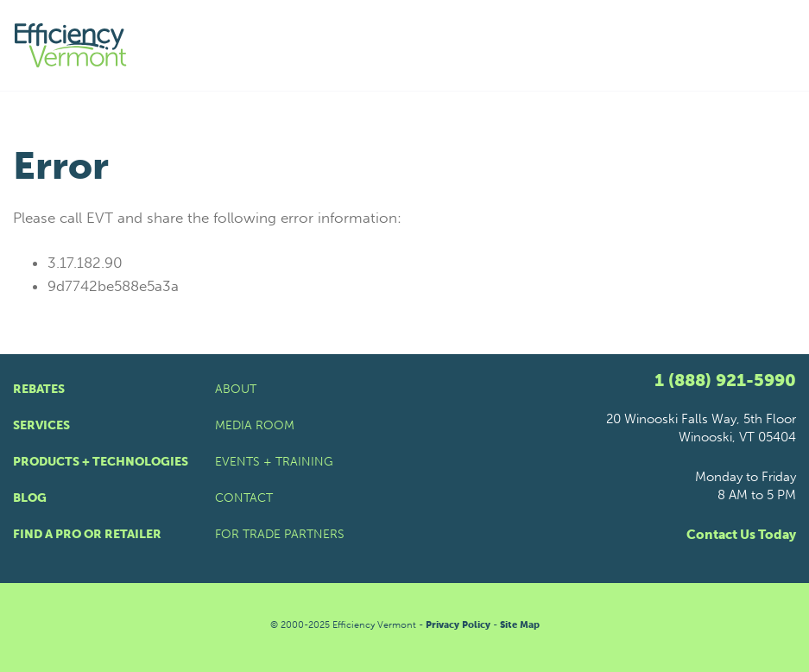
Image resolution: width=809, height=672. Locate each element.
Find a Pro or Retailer (87, 534)
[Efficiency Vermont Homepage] (72, 45)
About (236, 389)
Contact (244, 498)
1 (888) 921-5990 (725, 380)
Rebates (39, 389)
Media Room (255, 425)
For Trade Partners (280, 534)
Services (41, 425)
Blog (30, 498)
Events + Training (274, 462)
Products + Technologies (101, 462)
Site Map (520, 625)
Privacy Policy (458, 625)
